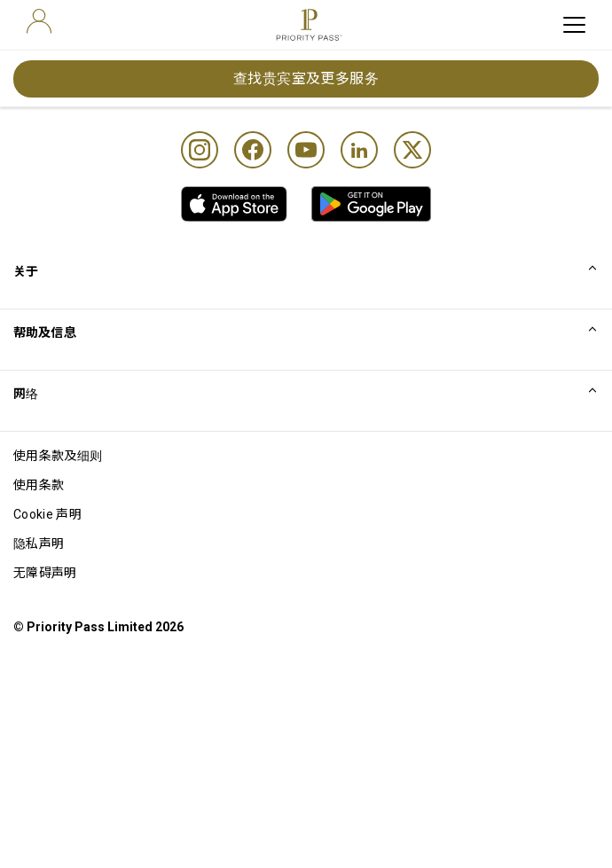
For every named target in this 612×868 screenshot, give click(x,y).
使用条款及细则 (58, 456)
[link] (234, 204)
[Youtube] (306, 150)
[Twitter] (412, 150)
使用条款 (39, 485)
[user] (39, 21)
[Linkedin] (359, 150)
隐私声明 (39, 543)
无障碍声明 (45, 573)
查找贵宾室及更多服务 (306, 78)
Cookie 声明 (47, 514)
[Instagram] (200, 150)
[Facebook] (253, 150)
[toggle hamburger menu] (574, 25)
